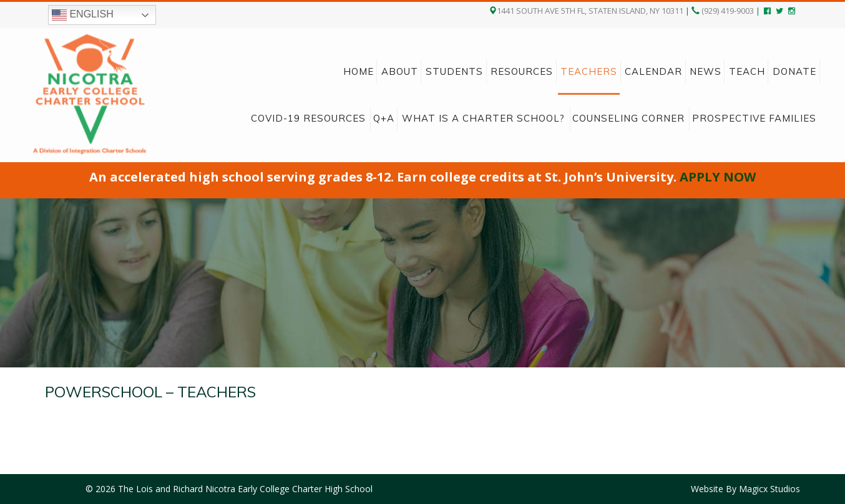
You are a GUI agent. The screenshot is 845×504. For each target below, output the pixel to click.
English (83, 15)
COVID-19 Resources (308, 118)
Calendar (653, 71)
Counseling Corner (628, 118)
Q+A (384, 118)
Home (359, 71)
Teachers (589, 71)
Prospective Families (754, 118)
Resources (522, 71)
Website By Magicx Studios (745, 489)
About (400, 71)
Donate (794, 71)
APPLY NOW (718, 177)
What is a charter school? (483, 118)
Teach (747, 71)
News (706, 71)
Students (454, 71)
